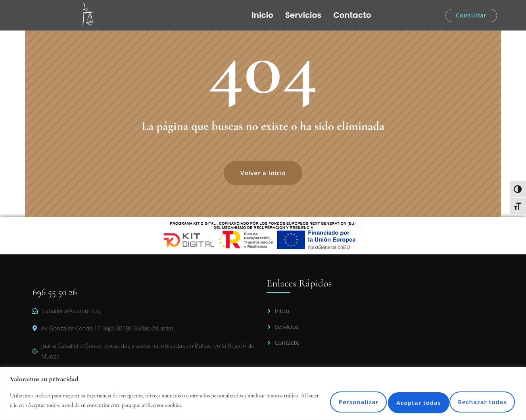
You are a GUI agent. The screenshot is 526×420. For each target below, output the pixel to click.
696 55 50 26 (55, 292)
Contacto (352, 15)
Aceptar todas (477, 400)
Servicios (303, 15)
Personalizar (310, 400)
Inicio (262, 15)
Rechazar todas (392, 400)
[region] (263, 393)
